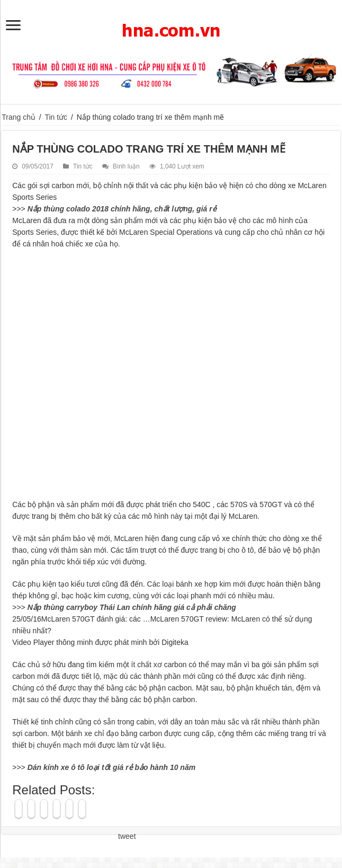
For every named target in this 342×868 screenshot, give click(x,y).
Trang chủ (19, 117)
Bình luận (126, 166)
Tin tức (56, 117)
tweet (127, 836)
